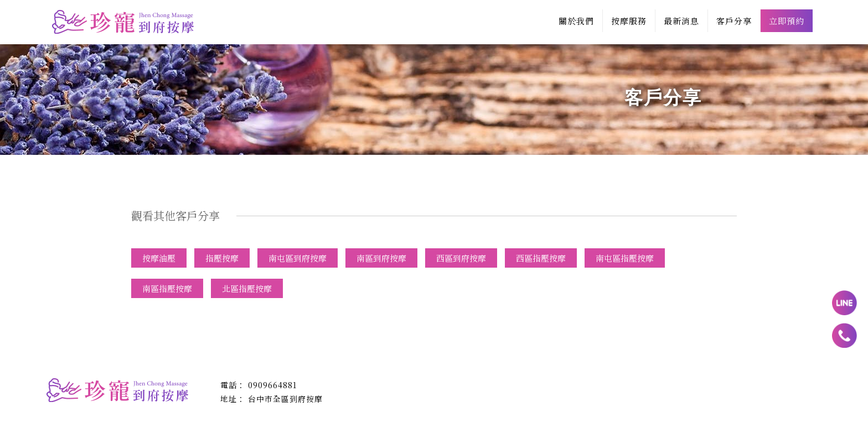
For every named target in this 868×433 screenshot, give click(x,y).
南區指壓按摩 (167, 288)
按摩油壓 (159, 258)
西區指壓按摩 (541, 258)
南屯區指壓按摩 (625, 258)
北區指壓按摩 (247, 288)
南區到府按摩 (381, 258)
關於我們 (576, 21)
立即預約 (787, 21)
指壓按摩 (222, 258)
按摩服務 (629, 21)
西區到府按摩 (461, 258)
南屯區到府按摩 (298, 258)
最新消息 (681, 21)
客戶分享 (734, 21)
